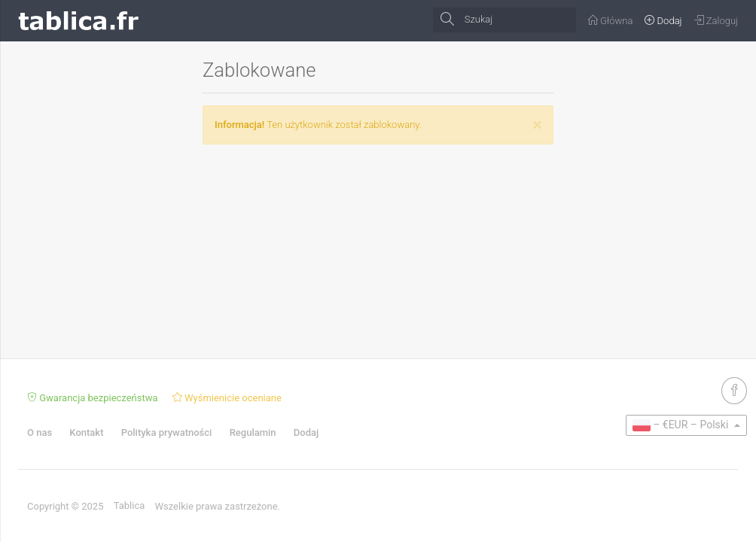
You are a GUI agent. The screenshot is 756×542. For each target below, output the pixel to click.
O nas (40, 432)
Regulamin (253, 432)
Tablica (130, 505)
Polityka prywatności (167, 432)
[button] (686, 425)
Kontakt (86, 432)
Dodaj (306, 432)
